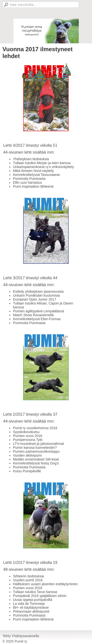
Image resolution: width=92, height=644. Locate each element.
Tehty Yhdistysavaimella (21, 636)
